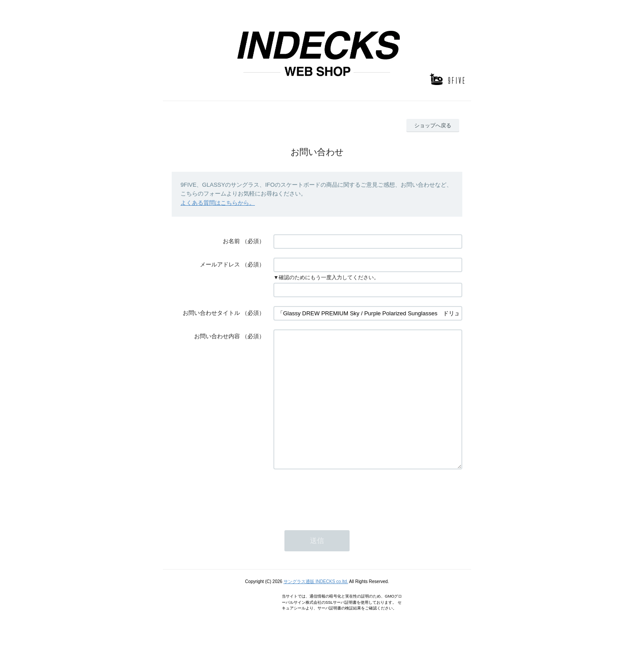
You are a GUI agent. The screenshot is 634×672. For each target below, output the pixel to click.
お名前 (231, 241)
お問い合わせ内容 (217, 336)
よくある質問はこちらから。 (218, 203)
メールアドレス (220, 264)
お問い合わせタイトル (211, 313)
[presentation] (340, 522)
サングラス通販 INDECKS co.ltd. (316, 608)
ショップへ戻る (433, 126)
